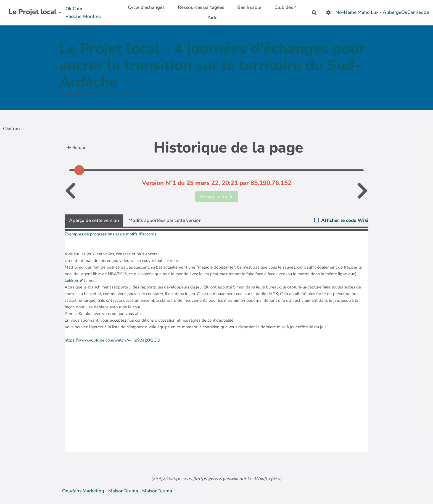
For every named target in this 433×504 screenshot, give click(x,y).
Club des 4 (286, 7)
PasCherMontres (83, 16)
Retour (76, 148)
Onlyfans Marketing (84, 491)
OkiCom (74, 9)
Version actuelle (217, 197)
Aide (212, 18)
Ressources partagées (201, 7)
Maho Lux (368, 12)
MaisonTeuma (124, 491)
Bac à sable (249, 7)
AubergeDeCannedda (406, 12)
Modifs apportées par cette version (165, 220)
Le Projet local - (35, 12)
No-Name (346, 12)
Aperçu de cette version (94, 220)
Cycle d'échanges (146, 7)
